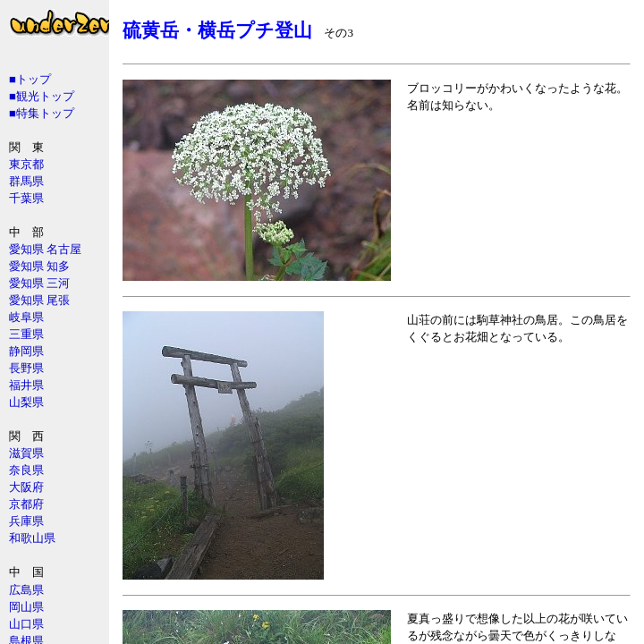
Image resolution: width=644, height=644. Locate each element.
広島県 (26, 590)
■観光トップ (42, 96)
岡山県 (26, 607)
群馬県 (26, 181)
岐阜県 (26, 317)
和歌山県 (32, 538)
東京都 (26, 164)
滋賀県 (26, 453)
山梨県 (26, 402)
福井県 (26, 385)
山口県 (26, 624)
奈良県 (26, 470)
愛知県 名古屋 (45, 249)
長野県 (26, 368)
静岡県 (26, 351)
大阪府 (26, 487)
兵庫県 (26, 521)
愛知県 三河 (39, 283)
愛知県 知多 (39, 266)
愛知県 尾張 (39, 300)
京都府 (26, 504)
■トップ (30, 79)
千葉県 (26, 198)
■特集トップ (42, 113)
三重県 (26, 334)
